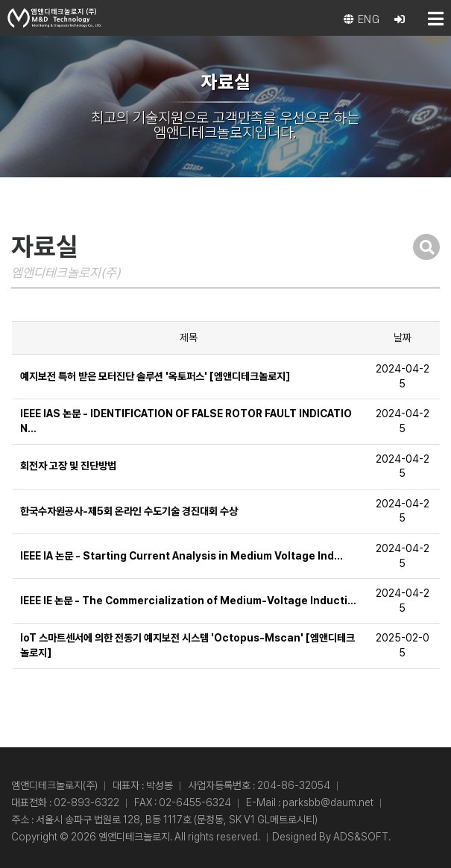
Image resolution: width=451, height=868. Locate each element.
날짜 (403, 338)
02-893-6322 (86, 802)
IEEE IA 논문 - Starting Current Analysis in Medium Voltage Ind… (182, 556)
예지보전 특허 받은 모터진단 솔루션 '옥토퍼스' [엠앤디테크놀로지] (155, 376)
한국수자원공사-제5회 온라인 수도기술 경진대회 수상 (129, 511)
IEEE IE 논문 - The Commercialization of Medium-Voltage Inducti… (188, 601)
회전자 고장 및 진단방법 (68, 466)
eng (362, 20)
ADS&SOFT (361, 837)
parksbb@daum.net (328, 802)
